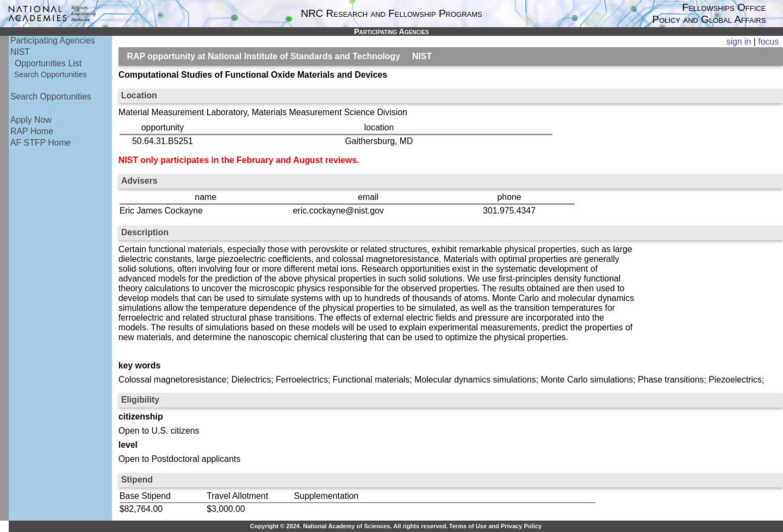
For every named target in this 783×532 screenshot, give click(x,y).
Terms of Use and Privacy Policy (495, 526)
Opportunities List (48, 63)
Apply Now (31, 120)
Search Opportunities (51, 74)
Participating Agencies (53, 40)
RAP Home (32, 131)
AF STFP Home (41, 143)
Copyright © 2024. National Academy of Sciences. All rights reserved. (349, 526)
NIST (20, 52)
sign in (739, 42)
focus (768, 42)
